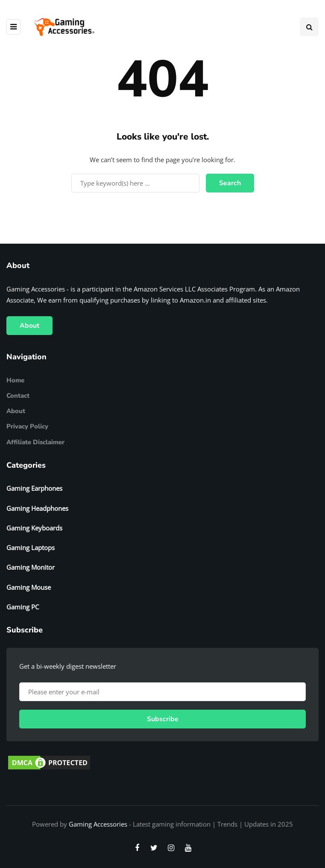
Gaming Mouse (29, 587)
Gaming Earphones (34, 488)
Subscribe (163, 719)
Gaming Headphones (37, 508)
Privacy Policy (27, 426)
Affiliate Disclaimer (35, 442)
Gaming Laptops (31, 548)
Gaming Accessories (98, 824)
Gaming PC (23, 607)
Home (15, 380)
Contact (18, 396)
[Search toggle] (309, 27)
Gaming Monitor (31, 567)
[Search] (135, 183)
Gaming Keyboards (34, 528)
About (29, 326)
